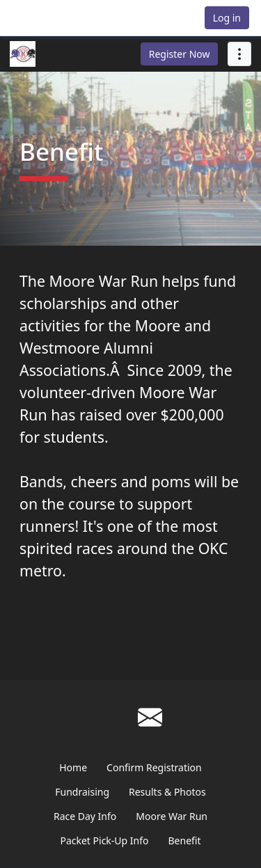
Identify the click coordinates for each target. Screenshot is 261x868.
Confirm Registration (154, 767)
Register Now (180, 54)
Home (73, 767)
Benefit (185, 841)
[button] (45, 18)
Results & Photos (167, 792)
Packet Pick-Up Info (104, 841)
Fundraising (82, 792)
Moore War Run (172, 816)
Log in (227, 18)
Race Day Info (85, 816)
